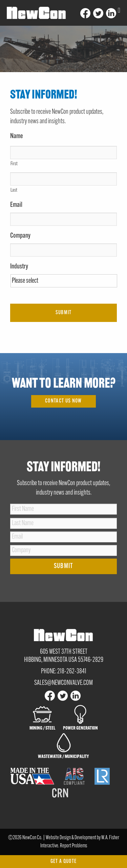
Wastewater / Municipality (63, 746)
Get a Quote (64, 862)
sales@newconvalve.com (63, 683)
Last (14, 190)
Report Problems (73, 846)
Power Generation (80, 718)
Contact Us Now (63, 401)
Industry (19, 267)
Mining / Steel (42, 718)
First (14, 164)
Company (20, 236)
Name (17, 136)
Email (16, 205)
